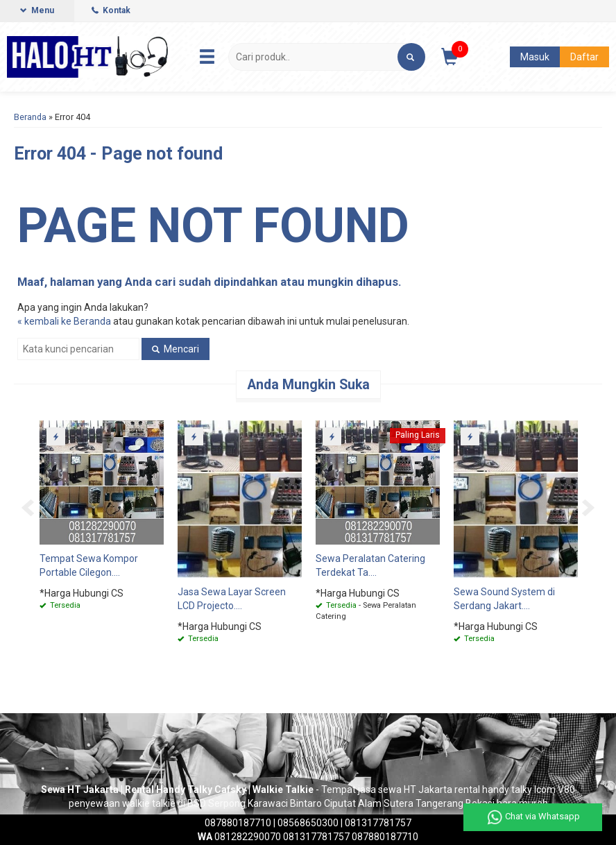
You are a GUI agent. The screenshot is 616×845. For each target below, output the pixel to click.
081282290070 (239, 837)
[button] (411, 57)
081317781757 (316, 837)
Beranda (30, 117)
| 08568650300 (306, 823)
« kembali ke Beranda (64, 321)
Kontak (111, 10)
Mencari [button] (176, 349)
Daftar (584, 57)
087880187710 (238, 823)
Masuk (535, 57)
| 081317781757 (375, 823)
